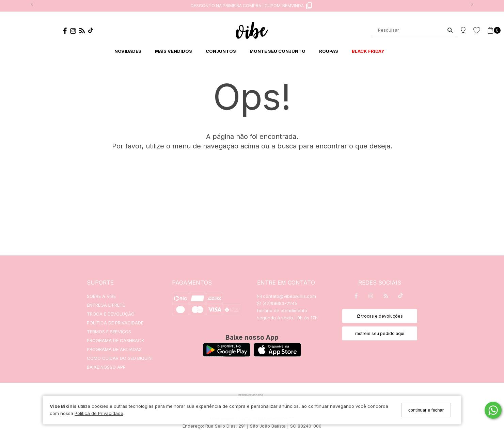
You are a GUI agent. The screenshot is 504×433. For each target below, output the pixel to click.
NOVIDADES (128, 51)
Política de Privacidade (99, 413)
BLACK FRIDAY (368, 51)
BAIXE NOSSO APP (106, 367)
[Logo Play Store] (227, 355)
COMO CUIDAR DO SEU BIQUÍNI (120, 358)
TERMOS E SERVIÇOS (109, 332)
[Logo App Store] (277, 355)
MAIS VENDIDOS (174, 51)
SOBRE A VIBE (101, 296)
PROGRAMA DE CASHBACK (115, 340)
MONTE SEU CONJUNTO (278, 51)
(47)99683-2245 (277, 303)
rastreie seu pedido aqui (380, 333)
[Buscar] (450, 30)
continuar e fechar (426, 410)
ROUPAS (329, 51)
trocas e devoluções (380, 316)
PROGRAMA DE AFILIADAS (114, 349)
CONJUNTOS (221, 51)
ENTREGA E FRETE (106, 305)
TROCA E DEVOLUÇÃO (111, 314)
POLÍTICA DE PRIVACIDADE (115, 323)
